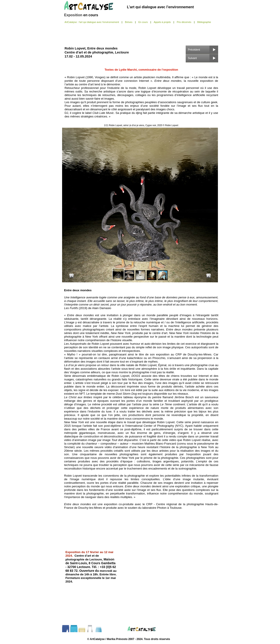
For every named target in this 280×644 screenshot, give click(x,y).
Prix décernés (184, 22)
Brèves (129, 22)
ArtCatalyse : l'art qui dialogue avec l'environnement (92, 22)
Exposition (74, 15)
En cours (143, 22)
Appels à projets (162, 22)
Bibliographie (204, 22)
